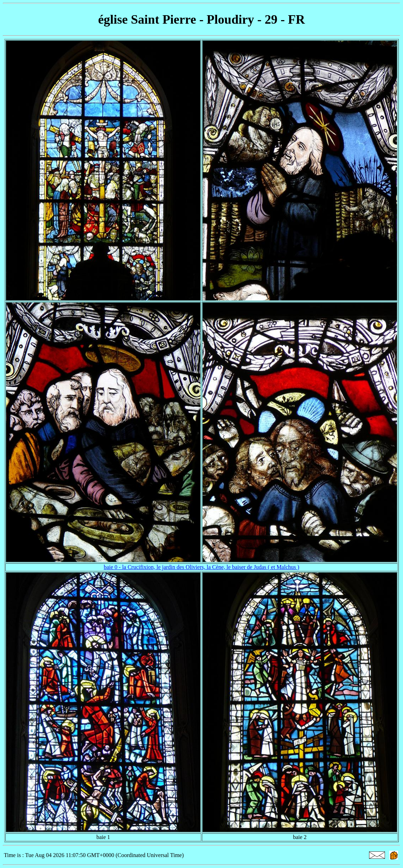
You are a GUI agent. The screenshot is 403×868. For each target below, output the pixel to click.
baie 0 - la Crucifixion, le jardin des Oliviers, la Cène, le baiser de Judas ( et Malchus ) (201, 567)
